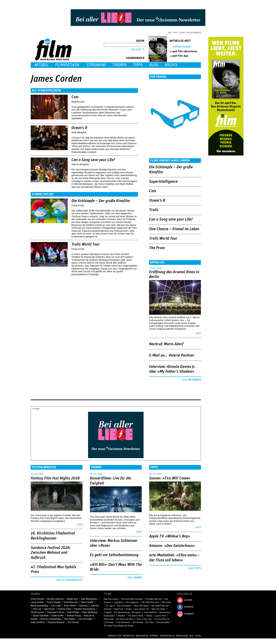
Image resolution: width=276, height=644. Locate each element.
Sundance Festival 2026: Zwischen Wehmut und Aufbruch (51, 553)
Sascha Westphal (80, 164)
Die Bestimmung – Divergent (127, 612)
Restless (122, 616)
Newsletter (115, 636)
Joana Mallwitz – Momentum (157, 612)
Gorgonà (108, 612)
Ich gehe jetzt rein (154, 599)
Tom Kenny (73, 622)
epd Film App (180, 56)
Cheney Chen (64, 609)
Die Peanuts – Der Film (143, 622)
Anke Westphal (79, 133)
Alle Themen (135, 578)
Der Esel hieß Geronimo (132, 599)
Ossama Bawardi (56, 622)
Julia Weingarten (89, 599)
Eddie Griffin (58, 616)
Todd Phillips (73, 612)
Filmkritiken (67, 65)
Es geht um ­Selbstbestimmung (114, 555)
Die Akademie (132, 602)
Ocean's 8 (79, 128)
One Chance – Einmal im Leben (174, 229)
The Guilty (166, 602)
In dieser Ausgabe (182, 47)
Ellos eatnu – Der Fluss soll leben (119, 619)
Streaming (97, 65)
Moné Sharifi (87, 602)
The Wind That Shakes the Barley (119, 626)
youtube (188, 600)
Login (182, 33)
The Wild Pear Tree (150, 602)
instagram (189, 614)
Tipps (138, 65)
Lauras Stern (160, 616)
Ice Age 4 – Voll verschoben (119, 606)
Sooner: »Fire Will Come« (170, 478)
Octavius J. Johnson (89, 606)
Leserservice (135, 58)
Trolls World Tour (86, 244)
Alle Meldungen (192, 380)
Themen (120, 65)
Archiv (171, 65)
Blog (154, 65)
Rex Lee (37, 609)
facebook (189, 607)
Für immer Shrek (136, 616)
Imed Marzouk (71, 602)
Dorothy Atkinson (55, 599)
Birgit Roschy (78, 102)
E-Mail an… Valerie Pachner (172, 355)
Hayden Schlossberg (84, 609)
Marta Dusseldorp (39, 606)
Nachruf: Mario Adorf (166, 344)
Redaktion (128, 636)
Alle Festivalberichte (69, 580)
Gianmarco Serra (55, 612)
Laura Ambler (37, 602)
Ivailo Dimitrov (38, 622)
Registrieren (194, 33)
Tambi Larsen (37, 612)
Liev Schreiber (85, 619)
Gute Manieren (123, 622)
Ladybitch (118, 602)
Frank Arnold (78, 206)
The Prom (157, 248)
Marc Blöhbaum (90, 612)
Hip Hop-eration (111, 599)
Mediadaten (142, 636)
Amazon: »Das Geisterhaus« (172, 546)
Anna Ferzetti (37, 599)
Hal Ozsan (49, 609)
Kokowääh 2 (109, 616)
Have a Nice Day (144, 619)
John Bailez (70, 619)
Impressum (182, 636)
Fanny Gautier (54, 602)
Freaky (129, 609)
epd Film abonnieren (185, 51)
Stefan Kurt (72, 599)
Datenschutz (167, 636)
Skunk (149, 616)
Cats (75, 97)
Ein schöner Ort (142, 609)
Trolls (154, 210)
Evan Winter (70, 606)
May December (159, 609)
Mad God (119, 609)
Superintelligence (163, 182)
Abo (170, 33)
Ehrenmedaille (163, 622)
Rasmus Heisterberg (51, 619)
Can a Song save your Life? (93, 160)
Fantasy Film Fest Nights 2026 (55, 478)
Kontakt (154, 636)
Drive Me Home (141, 606)
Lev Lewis (56, 606)
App (175, 33)
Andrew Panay (74, 616)
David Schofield (41, 616)
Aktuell (42, 65)
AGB (191, 636)
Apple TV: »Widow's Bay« (170, 536)
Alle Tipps (195, 568)
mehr (198, 333)
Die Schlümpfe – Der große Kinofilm (101, 201)
